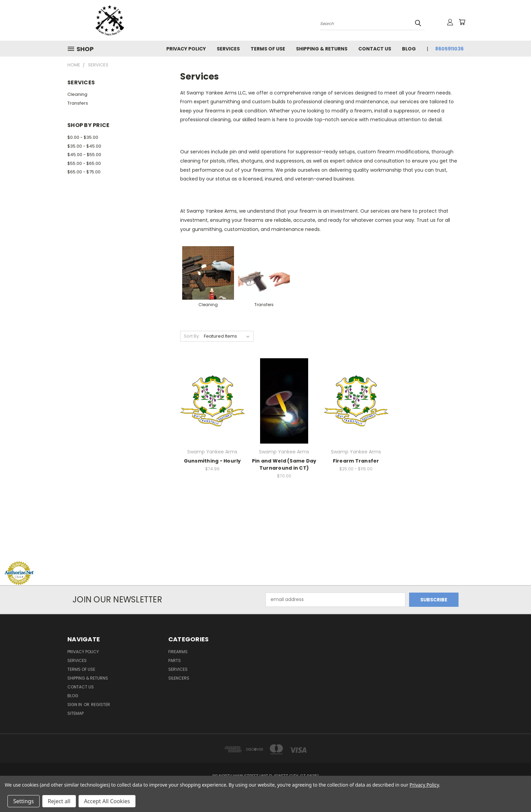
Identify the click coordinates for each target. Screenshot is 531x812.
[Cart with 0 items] (462, 22)
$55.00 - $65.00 (84, 163)
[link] (265, 548)
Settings (24, 801)
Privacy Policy (186, 49)
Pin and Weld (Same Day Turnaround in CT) (284, 464)
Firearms (178, 652)
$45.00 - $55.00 (84, 155)
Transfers (78, 103)
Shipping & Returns (322, 49)
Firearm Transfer (356, 461)
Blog (409, 49)
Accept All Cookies (107, 801)
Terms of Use (268, 49)
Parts (175, 660)
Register (101, 704)
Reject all (59, 801)
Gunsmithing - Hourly (213, 461)
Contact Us (375, 49)
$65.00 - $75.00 (84, 172)
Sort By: (192, 336)
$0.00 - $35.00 (83, 137)
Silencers (179, 678)
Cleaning (77, 94)
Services (228, 49)
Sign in (75, 704)
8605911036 (449, 49)
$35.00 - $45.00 (84, 146)
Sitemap (76, 713)
